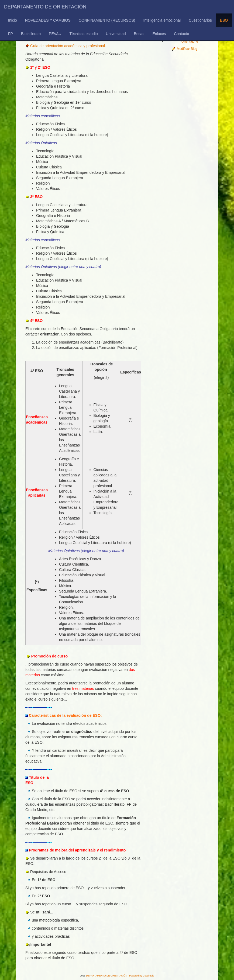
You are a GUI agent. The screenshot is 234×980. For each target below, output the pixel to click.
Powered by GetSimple (142, 976)
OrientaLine (190, 41)
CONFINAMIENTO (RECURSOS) (107, 20)
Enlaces (159, 34)
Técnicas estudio (83, 34)
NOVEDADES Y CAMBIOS (48, 20)
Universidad (116, 34)
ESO (224, 20)
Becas (139, 34)
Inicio (13, 20)
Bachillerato (31, 34)
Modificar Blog (184, 49)
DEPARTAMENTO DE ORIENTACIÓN (45, 7)
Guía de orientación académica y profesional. (68, 46)
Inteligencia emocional (162, 20)
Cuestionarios (200, 20)
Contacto (181, 34)
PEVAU (55, 34)
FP (11, 34)
